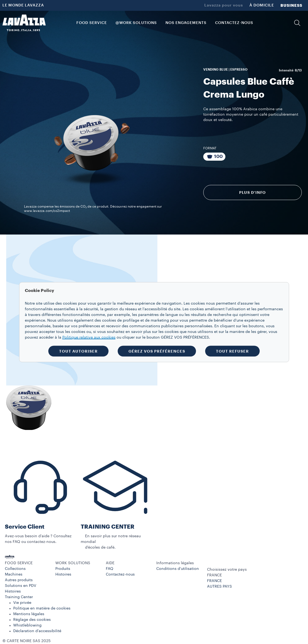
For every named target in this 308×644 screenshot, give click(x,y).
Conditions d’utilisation (178, 569)
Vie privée (22, 603)
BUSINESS (291, 5)
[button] (297, 23)
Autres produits (19, 580)
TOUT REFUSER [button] (232, 351)
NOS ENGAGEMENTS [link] (186, 23)
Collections (15, 569)
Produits (63, 569)
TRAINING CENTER (108, 527)
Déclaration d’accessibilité (37, 631)
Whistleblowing (27, 625)
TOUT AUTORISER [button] (78, 351)
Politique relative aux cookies (89, 337)
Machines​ (14, 574)
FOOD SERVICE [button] (92, 23)
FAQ (110, 569)
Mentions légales (29, 614)
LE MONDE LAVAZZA (23, 5)
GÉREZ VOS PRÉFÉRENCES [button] (157, 351)
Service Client (25, 527)
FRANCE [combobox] (214, 575)
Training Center (19, 597)
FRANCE (214, 581)
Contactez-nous (120, 574)
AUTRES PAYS (219, 587)
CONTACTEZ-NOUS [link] (234, 23)
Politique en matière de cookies (42, 608)
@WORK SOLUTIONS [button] (136, 23)
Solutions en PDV (21, 586)
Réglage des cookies (32, 620)
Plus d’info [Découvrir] (253, 192)
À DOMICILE (262, 5)
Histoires (13, 591)
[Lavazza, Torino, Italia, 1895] (24, 23)
